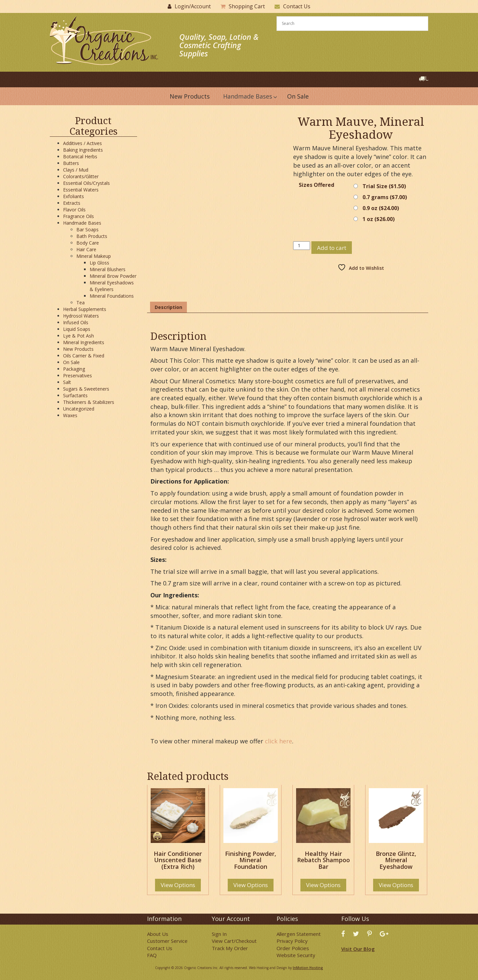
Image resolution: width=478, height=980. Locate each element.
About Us (158, 934)
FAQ (152, 955)
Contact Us (297, 6)
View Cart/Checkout (234, 941)
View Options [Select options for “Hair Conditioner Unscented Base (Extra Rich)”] (178, 885)
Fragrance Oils (79, 216)
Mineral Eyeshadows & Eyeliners (112, 286)
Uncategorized (79, 409)
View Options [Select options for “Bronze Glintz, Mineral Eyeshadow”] (396, 885)
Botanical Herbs (80, 156)
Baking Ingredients (83, 150)
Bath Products (92, 236)
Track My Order (230, 948)
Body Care (88, 243)
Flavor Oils (74, 210)
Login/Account (193, 6)
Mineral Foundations (112, 296)
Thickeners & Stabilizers (89, 402)
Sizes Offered (317, 185)
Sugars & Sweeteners (86, 389)
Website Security (296, 955)
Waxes (70, 415)
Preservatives (78, 376)
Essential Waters (81, 190)
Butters (71, 163)
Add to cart (332, 248)
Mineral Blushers (108, 269)
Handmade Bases (82, 223)
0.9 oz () (381, 208)
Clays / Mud (76, 170)
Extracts (72, 203)
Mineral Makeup (94, 256)
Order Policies (293, 948)
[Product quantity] (302, 246)
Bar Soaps (87, 229)
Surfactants (75, 395)
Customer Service (167, 941)
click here (279, 741)
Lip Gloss (99, 263)
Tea (80, 302)
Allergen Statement (299, 934)
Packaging (74, 369)
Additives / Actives (82, 143)
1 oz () (379, 219)
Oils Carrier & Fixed (84, 356)
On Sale (71, 362)
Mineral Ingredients (84, 342)
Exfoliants (74, 196)
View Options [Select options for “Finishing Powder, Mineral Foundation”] (251, 885)
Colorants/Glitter (81, 176)
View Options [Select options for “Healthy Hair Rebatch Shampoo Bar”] (323, 885)
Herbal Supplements (85, 309)
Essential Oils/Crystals (86, 183)
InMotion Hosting (308, 968)
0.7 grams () (385, 197)
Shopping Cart (247, 6)
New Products (78, 349)
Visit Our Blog (358, 949)
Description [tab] (168, 307)
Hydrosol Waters (81, 316)
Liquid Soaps (77, 329)
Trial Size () (384, 186)
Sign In (219, 934)
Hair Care (86, 249)
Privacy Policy (292, 941)
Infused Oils (76, 322)
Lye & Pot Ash (79, 336)
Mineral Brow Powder (113, 276)
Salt (67, 382)
